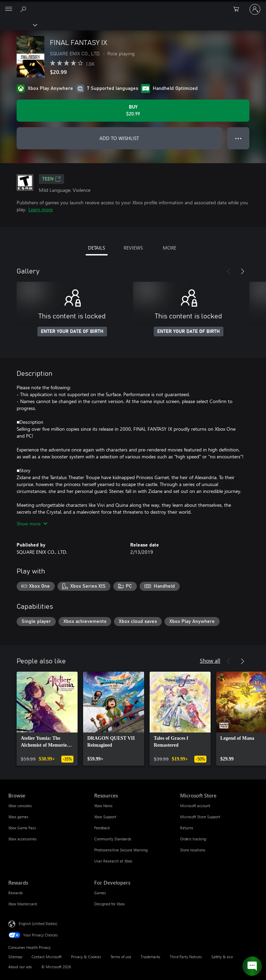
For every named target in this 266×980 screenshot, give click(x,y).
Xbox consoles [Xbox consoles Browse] (20, 806)
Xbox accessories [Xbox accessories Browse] (23, 839)
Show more (32, 524)
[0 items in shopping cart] (238, 9)
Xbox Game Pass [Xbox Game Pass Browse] (22, 828)
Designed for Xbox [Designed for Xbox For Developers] (109, 904)
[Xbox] (18, 25)
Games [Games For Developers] (100, 893)
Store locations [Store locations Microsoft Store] (193, 850)
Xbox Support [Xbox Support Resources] (105, 817)
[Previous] (229, 271)
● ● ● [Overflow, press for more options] (238, 138)
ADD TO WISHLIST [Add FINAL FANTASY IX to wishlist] (119, 138)
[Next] (242, 271)
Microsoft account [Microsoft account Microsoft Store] (195, 806)
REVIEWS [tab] (133, 248)
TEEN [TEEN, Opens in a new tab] (51, 179)
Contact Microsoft (47, 957)
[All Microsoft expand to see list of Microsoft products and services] (9, 9)
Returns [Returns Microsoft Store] (187, 828)
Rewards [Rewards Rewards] (16, 893)
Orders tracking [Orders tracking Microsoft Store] (193, 839)
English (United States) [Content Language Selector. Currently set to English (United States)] (38, 923)
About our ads (20, 967)
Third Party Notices (186, 957)
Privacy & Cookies (86, 957)
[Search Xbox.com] (24, 9)
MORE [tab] (170, 248)
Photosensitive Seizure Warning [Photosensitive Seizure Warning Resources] (121, 850)
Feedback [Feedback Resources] (102, 828)
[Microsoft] (133, 5)
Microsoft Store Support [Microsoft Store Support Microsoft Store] (200, 817)
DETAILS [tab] (96, 248)
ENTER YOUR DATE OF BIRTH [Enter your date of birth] (72, 332)
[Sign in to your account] (255, 9)
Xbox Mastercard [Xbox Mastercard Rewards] (23, 904)
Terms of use (121, 957)
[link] (47, 719)
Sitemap (15, 957)
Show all (210, 660)
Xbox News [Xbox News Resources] (103, 806)
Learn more (41, 209)
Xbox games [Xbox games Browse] (18, 817)
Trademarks (150, 957)
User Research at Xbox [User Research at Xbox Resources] (113, 861)
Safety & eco (222, 957)
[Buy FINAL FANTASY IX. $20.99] (133, 111)
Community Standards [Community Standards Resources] (113, 839)
